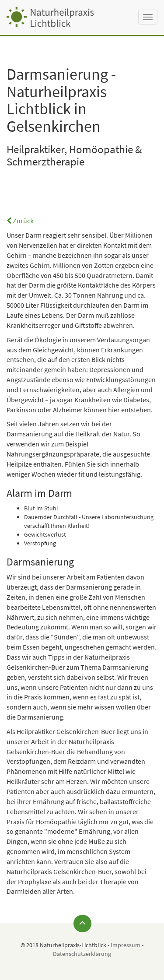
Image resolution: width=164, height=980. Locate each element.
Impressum (126, 945)
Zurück (20, 221)
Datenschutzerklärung (82, 954)
